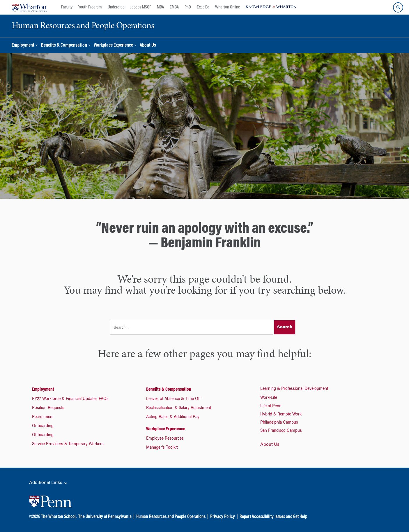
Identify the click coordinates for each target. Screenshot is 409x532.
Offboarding (43, 435)
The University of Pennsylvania (105, 517)
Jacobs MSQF (141, 7)
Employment (23, 46)
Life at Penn (271, 406)
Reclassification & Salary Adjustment (179, 408)
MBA (160, 7)
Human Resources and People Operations (171, 517)
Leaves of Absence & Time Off (173, 399)
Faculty (67, 7)
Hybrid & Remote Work (281, 415)
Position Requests (48, 408)
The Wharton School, (59, 517)
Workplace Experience (113, 46)
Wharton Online (228, 7)
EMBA (174, 7)
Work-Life (269, 398)
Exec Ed (203, 7)
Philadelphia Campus (279, 423)
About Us (148, 46)
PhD (188, 7)
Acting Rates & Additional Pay (173, 417)
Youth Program (90, 7)
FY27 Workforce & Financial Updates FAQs (70, 399)
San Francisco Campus (281, 431)
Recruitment (43, 417)
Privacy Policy (223, 517)
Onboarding (43, 426)
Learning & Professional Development (294, 389)
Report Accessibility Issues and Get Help (273, 517)
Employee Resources (165, 439)
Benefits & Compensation (64, 46)
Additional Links (49, 483)
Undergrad (116, 7)
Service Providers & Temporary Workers (68, 444)
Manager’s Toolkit (162, 448)
